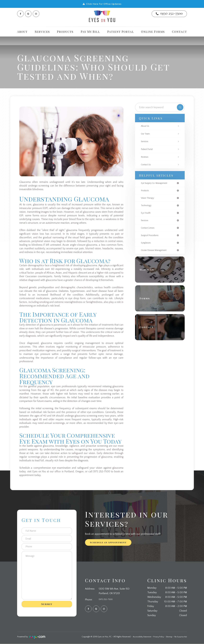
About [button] (22, 32)
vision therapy (148, 199)
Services (145, 141)
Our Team (146, 134)
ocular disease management (155, 253)
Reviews (145, 157)
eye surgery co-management (156, 183)
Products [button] (65, 32)
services (145, 222)
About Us (146, 126)
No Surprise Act (180, 637)
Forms (146, 301)
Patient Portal (121, 32)
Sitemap (167, 637)
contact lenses (149, 230)
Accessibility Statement (137, 637)
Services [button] (42, 32)
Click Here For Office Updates (104, 4)
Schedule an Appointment (108, 542)
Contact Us (147, 165)
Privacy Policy (156, 637)
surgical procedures (151, 237)
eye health (146, 214)
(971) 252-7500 (172, 13)
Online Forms (153, 32)
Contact (179, 32)
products (145, 191)
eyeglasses (146, 245)
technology (147, 206)
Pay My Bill (90, 32)
